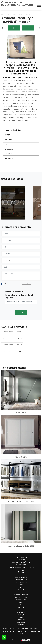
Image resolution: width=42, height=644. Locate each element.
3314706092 (22, 565)
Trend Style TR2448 (29, 14)
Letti (21, 605)
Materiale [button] (9, 140)
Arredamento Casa (11, 14)
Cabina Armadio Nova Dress (21, 502)
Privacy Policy (26, 284)
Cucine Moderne (21, 577)
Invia (21, 312)
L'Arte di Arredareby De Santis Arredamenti (17, 4)
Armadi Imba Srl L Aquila (12, 345)
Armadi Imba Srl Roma (12, 332)
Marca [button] (7, 135)
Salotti (21, 602)
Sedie (21, 585)
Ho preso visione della (18, 284)
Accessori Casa (21, 597)
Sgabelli (21, 590)
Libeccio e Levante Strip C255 (21, 546)
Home (3, 14)
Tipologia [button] (9, 149)
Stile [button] (6, 144)
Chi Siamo (21, 612)
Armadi (20, 14)
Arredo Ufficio (21, 600)
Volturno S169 (21, 413)
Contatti (21, 625)
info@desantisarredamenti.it (23, 567)
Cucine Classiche (21, 580)
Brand (21, 617)
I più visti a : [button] (9, 158)
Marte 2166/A (21, 457)
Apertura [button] (9, 154)
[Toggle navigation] (39, 5)
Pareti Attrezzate (21, 582)
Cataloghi (21, 615)
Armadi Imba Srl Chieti (12, 351)
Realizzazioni (21, 622)
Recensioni (21, 620)
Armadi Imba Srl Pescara (13, 338)
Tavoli (21, 587)
